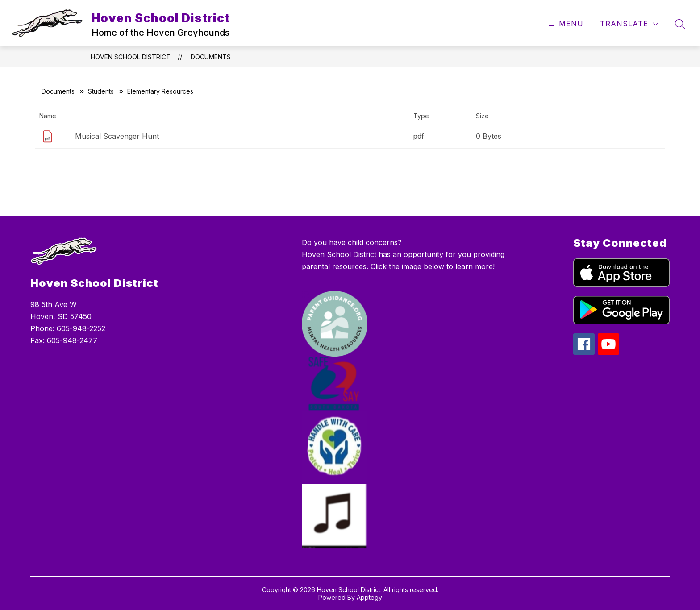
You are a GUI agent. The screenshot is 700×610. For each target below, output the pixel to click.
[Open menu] (565, 24)
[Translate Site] (629, 24)
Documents (211, 57)
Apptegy (369, 597)
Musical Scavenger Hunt (117, 136)
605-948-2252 (81, 328)
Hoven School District (131, 57)
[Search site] (680, 24)
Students (101, 91)
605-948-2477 (72, 340)
